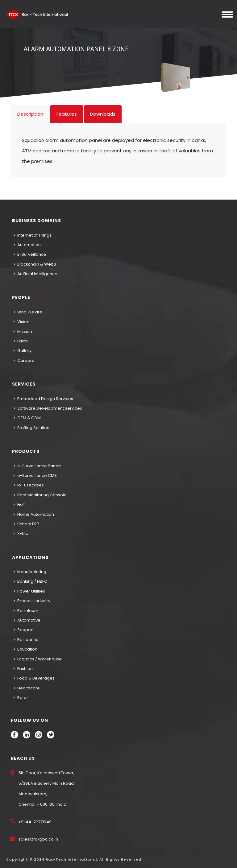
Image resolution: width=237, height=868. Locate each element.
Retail (21, 698)
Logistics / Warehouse (38, 659)
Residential (27, 640)
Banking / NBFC (30, 581)
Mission (23, 331)
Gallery (23, 351)
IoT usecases (29, 485)
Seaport (24, 630)
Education (25, 649)
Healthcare (27, 688)
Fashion (23, 669)
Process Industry (32, 601)
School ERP (26, 524)
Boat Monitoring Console (40, 495)
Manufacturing (30, 572)
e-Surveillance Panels (37, 466)
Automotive (27, 620)
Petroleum (26, 611)
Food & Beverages (34, 678)
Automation (27, 245)
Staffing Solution (31, 428)
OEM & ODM (27, 418)
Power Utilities (29, 591)
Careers (24, 360)
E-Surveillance (30, 254)
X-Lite (21, 533)
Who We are (28, 312)
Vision (21, 322)
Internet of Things (33, 235)
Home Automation (34, 514)
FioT (19, 504)
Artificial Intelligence (35, 274)
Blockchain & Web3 (35, 264)
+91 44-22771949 (34, 822)
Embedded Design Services (43, 399)
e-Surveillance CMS (35, 475)
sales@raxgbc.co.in (38, 839)
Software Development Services (48, 408)
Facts (21, 341)
